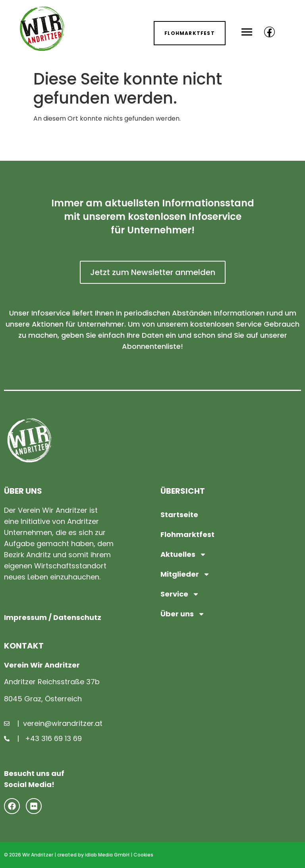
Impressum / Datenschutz (53, 617)
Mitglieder (185, 574)
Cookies (143, 855)
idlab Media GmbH (107, 855)
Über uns (183, 614)
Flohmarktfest (187, 534)
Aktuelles (183, 554)
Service (180, 594)
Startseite (179, 515)
